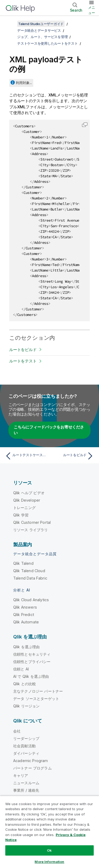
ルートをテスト (23, 361)
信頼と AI (21, 669)
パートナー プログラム (32, 768)
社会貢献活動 (24, 746)
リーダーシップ (26, 738)
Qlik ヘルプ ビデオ (29, 493)
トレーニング (24, 508)
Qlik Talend (23, 563)
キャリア (21, 775)
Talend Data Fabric (30, 578)
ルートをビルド (23, 350)
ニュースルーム (26, 783)
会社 (17, 731)
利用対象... (24, 83)
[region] (49, 832)
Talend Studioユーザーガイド (41, 24)
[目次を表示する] (11, 24)
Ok (49, 850)
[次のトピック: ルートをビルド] (73, 456)
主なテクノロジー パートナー (38, 691)
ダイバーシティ (26, 753)
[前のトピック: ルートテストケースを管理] (26, 456)
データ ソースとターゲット (36, 699)
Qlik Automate (26, 622)
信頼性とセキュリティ (32, 654)
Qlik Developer (27, 500)
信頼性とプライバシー (32, 662)
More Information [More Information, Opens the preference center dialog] (49, 862)
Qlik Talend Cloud (29, 571)
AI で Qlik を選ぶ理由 (31, 676)
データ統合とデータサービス (39, 30)
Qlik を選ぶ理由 (27, 647)
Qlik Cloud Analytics (31, 600)
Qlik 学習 (21, 515)
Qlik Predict (24, 615)
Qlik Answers (25, 607)
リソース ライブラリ (31, 530)
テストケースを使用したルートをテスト (48, 43)
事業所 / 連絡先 (26, 790)
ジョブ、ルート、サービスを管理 (42, 37)
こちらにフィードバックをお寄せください (49, 430)
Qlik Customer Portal (32, 522)
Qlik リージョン (27, 706)
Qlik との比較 (25, 684)
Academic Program (31, 761)
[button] (85, 125)
